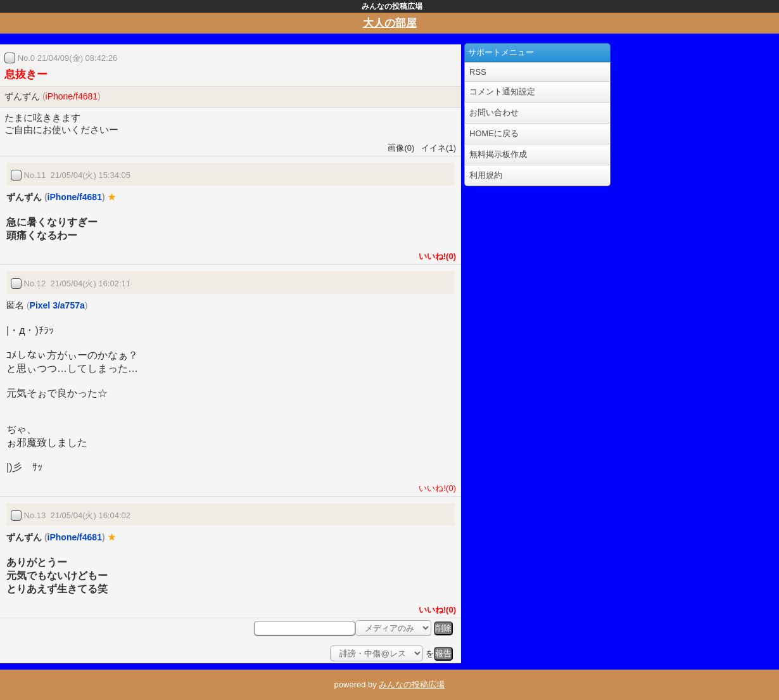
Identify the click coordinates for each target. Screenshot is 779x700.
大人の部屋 (390, 23)
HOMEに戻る (494, 133)
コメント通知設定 (502, 92)
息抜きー (26, 74)
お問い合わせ (494, 112)
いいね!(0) (435, 256)
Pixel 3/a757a (57, 305)
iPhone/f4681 (72, 96)
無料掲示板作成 (498, 154)
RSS (478, 72)
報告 (443, 653)
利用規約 (486, 175)
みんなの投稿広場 (412, 684)
